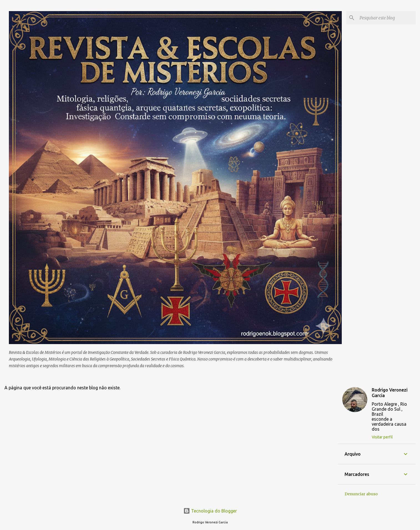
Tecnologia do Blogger (210, 511)
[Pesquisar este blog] (386, 18)
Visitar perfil (382, 437)
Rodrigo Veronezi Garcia (390, 393)
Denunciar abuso (361, 494)
